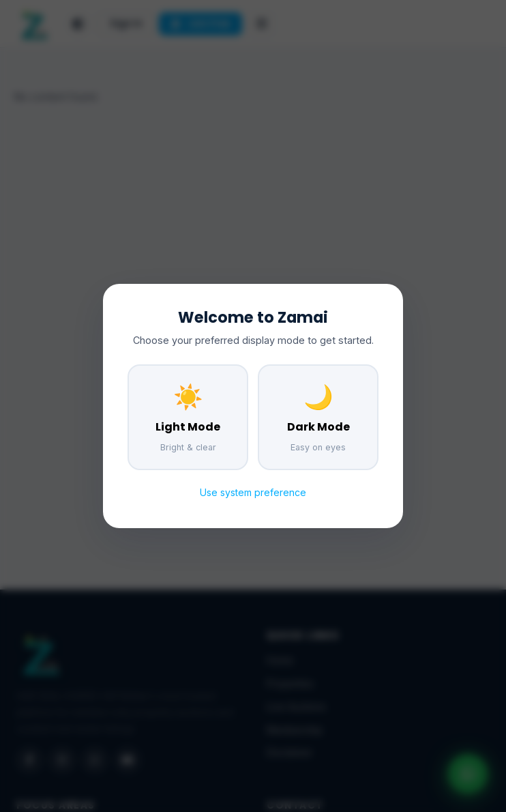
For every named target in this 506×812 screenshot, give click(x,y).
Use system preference (253, 492)
